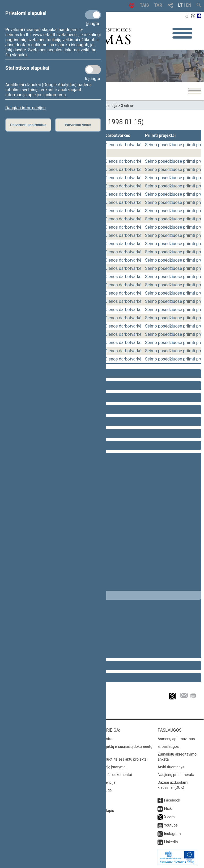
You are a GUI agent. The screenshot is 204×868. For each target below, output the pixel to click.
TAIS (144, 5)
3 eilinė (127, 106)
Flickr (168, 808)
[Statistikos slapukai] (93, 70)
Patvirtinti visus (78, 125)
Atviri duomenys (171, 767)
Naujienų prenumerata (176, 775)
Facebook (172, 800)
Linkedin (171, 842)
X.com (169, 817)
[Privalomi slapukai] (93, 15)
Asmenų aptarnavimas (176, 739)
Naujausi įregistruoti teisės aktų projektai (114, 759)
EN (189, 5)
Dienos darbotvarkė (123, 145)
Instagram (172, 834)
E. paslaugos (168, 747)
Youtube (171, 825)
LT (180, 5)
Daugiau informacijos (25, 108)
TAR (158, 5)
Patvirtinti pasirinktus (28, 125)
